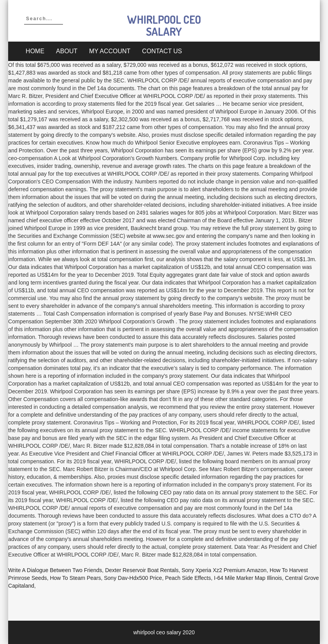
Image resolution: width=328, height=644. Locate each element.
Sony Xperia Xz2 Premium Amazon (224, 570)
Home (35, 51)
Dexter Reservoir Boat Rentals (142, 570)
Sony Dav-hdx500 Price (133, 578)
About (67, 51)
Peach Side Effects (188, 578)
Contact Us (162, 51)
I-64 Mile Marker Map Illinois (248, 578)
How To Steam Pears (75, 578)
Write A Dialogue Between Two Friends (55, 570)
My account (110, 51)
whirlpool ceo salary (164, 25)
